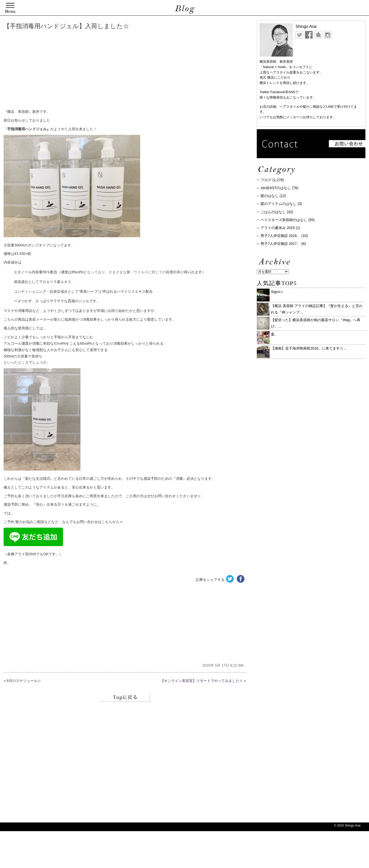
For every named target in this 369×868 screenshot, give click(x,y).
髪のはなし (270, 196)
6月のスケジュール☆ (24, 681)
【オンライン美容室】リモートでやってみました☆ (202, 681)
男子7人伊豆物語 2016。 (280, 236)
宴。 (274, 334)
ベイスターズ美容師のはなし (284, 220)
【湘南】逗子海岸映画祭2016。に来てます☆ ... (309, 348)
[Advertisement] (82, 70)
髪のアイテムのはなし (279, 204)
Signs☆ (277, 292)
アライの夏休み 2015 (278, 228)
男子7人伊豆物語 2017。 (280, 244)
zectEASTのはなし (276, 188)
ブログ (266, 180)
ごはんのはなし (273, 212)
